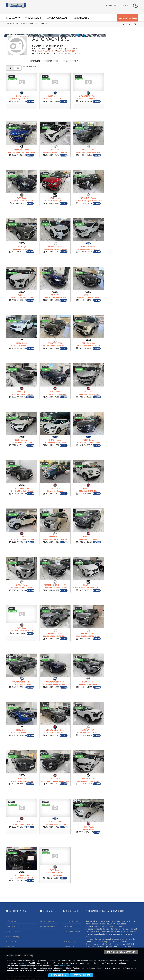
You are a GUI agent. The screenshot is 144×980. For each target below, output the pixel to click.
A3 (22, 296)
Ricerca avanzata (48, 921)
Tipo (22, 392)
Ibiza (88, 586)
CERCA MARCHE (33, 18)
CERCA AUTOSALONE (57, 18)
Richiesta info (12, 926)
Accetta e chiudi (81, 975)
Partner (10, 946)
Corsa (22, 586)
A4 (55, 296)
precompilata (105, 941)
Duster (22, 344)
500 (55, 489)
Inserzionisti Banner (72, 931)
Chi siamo (11, 921)
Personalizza (59, 975)
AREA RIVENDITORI (83, 18)
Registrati (112, 5)
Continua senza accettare (121, 952)
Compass (22, 441)
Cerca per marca (48, 926)
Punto (22, 199)
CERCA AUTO (13, 18)
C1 (55, 538)
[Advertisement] (69, 7)
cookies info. (65, 966)
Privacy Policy (13, 936)
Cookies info (12, 941)
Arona (55, 199)
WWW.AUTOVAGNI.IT (66, 51)
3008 (55, 344)
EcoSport (88, 247)
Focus (55, 441)
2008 (88, 151)
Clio (88, 779)
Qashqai (88, 683)
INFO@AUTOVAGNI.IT (44, 51)
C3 (88, 731)
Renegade (88, 344)
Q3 (22, 247)
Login (125, 5)
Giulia (55, 731)
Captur (22, 151)
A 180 (55, 586)
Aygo (55, 151)
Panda (88, 828)
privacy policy (23, 963)
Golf (55, 683)
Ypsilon (22, 97)
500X (88, 489)
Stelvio (88, 97)
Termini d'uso (12, 931)
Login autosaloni (70, 921)
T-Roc (22, 683)
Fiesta (55, 823)
